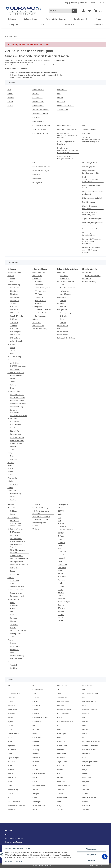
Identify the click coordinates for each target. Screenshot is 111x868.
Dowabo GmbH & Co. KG (66, 722)
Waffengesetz (37, 183)
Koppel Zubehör (65, 294)
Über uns (83, 3)
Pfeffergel (39, 294)
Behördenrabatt (38, 121)
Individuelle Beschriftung (66, 338)
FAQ (34, 163)
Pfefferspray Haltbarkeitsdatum (89, 234)
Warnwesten (15, 649)
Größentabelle (37, 97)
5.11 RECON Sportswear (18, 366)
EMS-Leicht (64, 316)
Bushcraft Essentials (65, 530)
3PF (9, 690)
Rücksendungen (38, 105)
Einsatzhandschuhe (17, 437)
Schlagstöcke (62, 310)
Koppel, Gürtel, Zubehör (66, 282)
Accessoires (12, 491)
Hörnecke (61, 555)
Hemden (11, 462)
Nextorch (13, 618)
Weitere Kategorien (17, 341)
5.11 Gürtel (14, 307)
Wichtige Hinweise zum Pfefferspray (90, 207)
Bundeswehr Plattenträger (15, 411)
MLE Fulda (61, 766)
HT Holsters (12, 750)
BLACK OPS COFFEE (89, 702)
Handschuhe (12, 419)
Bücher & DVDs (63, 335)
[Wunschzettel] (89, 11)
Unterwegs (11, 640)
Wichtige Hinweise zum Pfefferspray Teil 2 (90, 214)
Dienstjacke (14, 294)
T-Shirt (13, 456)
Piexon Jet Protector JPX (41, 167)
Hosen (12, 279)
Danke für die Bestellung (91, 229)
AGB (59, 93)
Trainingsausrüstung (40, 329)
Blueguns (61, 706)
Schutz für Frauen (39, 272)
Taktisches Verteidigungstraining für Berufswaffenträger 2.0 (91, 140)
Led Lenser (62, 567)
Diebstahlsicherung (17, 656)
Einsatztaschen (63, 325)
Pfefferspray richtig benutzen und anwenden (93, 224)
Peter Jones (12, 778)
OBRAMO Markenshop (40, 133)
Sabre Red (61, 782)
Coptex (10, 722)
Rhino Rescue (62, 686)
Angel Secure (62, 762)
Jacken (13, 351)
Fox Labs (85, 730)
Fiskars (10, 730)
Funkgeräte (61, 304)
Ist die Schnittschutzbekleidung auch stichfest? (91, 179)
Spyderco (61, 599)
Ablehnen (91, 860)
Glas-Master (37, 738)
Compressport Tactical (90, 762)
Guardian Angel (38, 690)
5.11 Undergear (15, 332)
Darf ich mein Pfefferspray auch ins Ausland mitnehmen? (91, 241)
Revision (36, 782)
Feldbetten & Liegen (17, 407)
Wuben (13, 602)
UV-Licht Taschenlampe (19, 631)
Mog (34, 686)
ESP (34, 726)
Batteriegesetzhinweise (66, 105)
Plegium (60, 778)
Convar (60, 718)
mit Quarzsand (15, 422)
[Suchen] (60, 11)
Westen (10, 472)
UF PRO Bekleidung (14, 357)
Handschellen (62, 297)
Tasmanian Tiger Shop (40, 129)
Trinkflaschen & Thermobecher (16, 525)
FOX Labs (61, 542)
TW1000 (61, 611)
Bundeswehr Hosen (17, 394)
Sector (10, 786)
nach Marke (14, 484)
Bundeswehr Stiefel (17, 401)
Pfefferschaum (40, 291)
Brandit (35, 710)
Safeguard (86, 782)
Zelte (12, 584)
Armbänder (14, 665)
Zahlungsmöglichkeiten (41, 109)
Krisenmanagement (39, 523)
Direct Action (37, 722)
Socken (10, 487)
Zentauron (86, 810)
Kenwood (61, 558)
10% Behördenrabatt (89, 129)
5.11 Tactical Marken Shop (41, 125)
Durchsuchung (15, 434)
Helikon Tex (12, 344)
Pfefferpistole (37, 307)
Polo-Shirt (14, 459)
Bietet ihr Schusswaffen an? (67, 129)
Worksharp (11, 810)
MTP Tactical (62, 577)
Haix (60, 549)
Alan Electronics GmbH (90, 694)
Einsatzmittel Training (40, 508)
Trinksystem (14, 574)
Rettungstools (15, 646)
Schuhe (10, 481)
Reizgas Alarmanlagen (93, 275)
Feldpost (36, 93)
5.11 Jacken (14, 310)
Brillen (12, 497)
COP (84, 718)
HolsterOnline (62, 746)
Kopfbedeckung (16, 494)
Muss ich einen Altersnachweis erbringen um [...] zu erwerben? (68, 150)
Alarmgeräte (87, 279)
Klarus (12, 609)
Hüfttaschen (15, 568)
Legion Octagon (13, 758)
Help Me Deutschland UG (91, 742)
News (84, 125)
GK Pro (60, 546)
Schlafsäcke (14, 581)
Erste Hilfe (61, 272)
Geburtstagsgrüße (89, 167)
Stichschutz (14, 431)
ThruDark (86, 790)
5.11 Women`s (15, 313)
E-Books (36, 526)
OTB (59, 774)
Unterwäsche (12, 478)
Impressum (9, 861)
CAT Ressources (63, 714)
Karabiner (14, 668)
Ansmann (36, 698)
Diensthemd (14, 300)
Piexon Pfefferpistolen (43, 310)
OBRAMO (61, 511)
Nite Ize (61, 583)
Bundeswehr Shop (14, 391)
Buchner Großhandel (65, 710)
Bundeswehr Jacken (17, 398)
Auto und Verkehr (16, 659)
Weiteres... (11, 662)
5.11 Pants (14, 325)
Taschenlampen (13, 599)
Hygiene (13, 643)
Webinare (36, 529)
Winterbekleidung (14, 360)
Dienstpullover (15, 297)
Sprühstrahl (39, 285)
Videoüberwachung (89, 282)
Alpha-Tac (11, 698)
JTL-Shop (99, 865)
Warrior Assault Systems (16, 806)
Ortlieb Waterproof (39, 774)
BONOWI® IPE (12, 710)
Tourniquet (64, 275)
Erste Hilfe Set (65, 279)
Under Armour (15, 369)
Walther (13, 627)
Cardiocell (11, 714)
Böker (84, 706)
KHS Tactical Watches (90, 750)
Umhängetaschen (16, 562)
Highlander (62, 552)
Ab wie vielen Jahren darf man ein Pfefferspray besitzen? (91, 250)
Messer (13, 514)
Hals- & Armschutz (17, 376)
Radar (10, 782)
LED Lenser (14, 615)
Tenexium (61, 790)
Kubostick (36, 754)
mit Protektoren (16, 425)
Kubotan (36, 319)
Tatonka (61, 605)
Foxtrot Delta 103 (14, 734)
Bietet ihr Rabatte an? (65, 125)
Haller (10, 742)
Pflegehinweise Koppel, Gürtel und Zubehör (93, 193)
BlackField (11, 706)
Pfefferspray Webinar (90, 163)
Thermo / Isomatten (17, 587)
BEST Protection (63, 702)
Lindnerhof (61, 758)
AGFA (59, 694)
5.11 (59, 517)
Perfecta (61, 593)
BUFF (10, 686)
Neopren (13, 447)
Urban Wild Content (89, 798)
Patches (13, 500)
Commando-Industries (40, 718)
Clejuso (10, 718)
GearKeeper (61, 734)
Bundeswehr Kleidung (18, 404)
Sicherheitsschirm (39, 786)
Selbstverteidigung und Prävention (41, 512)
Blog (66, 3)
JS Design (36, 750)
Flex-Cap (36, 730)
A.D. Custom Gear (14, 694)
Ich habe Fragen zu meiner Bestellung (67, 143)
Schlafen (11, 577)
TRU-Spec (62, 608)
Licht (12, 653)
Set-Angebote (63, 505)
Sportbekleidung (13, 363)
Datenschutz (19, 861)
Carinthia (36, 714)
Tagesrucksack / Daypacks (16, 546)
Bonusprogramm (38, 89)
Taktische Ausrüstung (15, 590)
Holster (60, 329)
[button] (83, 11)
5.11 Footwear (15, 335)
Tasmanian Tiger (16, 538)
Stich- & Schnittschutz (16, 372)
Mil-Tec (61, 574)
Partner (93, 3)
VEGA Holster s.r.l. (14, 802)
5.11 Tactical (12, 304)
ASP (60, 520)
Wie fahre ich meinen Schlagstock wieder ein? (66, 158)
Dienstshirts (14, 288)
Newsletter (36, 117)
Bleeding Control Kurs (43, 520)
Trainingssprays (41, 300)
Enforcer (61, 536)
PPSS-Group (87, 778)
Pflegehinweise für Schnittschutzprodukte (90, 172)
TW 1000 (85, 794)
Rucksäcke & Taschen (15, 529)
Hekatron (36, 742)
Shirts (12, 282)
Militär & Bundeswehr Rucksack (18, 551)
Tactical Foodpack (64, 786)
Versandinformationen (40, 113)
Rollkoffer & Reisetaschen (19, 565)
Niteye (60, 589)
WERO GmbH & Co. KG (40, 806)
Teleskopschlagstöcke (68, 313)
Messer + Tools (13, 508)
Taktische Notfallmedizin (41, 516)
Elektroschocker (38, 325)
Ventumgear (37, 802)
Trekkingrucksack (16, 555)
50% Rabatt (86, 133)
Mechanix (36, 762)
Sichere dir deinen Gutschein (92, 198)
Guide (59, 738)
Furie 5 (35, 734)
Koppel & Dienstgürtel (68, 288)
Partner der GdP (38, 101)
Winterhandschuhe (17, 440)
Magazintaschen (16, 593)
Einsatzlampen (63, 332)
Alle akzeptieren (91, 849)
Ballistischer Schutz (15, 272)
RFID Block (14, 535)
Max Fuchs (62, 571)
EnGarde (11, 726)
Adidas (35, 694)
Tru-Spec (36, 794)
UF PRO (10, 798)
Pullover (13, 385)
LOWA (84, 758)
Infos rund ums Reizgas (41, 171)
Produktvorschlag (89, 202)
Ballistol (61, 524)
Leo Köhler (36, 758)
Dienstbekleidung (14, 285)
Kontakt (74, 3)
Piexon (60, 596)
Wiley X (61, 621)
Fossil (59, 730)
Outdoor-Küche (13, 517)
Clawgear (11, 275)
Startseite (32, 75)
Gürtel (62, 285)
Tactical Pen (37, 322)
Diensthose (14, 291)
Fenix (12, 612)
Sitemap (60, 97)
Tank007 (85, 786)
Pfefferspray (37, 179)
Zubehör (13, 450)
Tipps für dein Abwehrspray (92, 219)
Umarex (61, 614)
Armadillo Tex (62, 698)
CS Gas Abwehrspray (40, 316)
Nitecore (13, 621)
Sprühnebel (39, 282)
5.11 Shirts (14, 319)
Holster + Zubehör (41, 313)
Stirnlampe (14, 624)
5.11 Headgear (15, 338)
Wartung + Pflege (16, 634)
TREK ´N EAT (12, 794)
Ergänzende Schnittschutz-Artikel (92, 187)
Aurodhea (11, 702)
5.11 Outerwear (15, 329)
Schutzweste (37, 275)
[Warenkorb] (99, 11)
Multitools (14, 511)
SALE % (101, 3)
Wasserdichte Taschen (18, 542)
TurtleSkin (61, 794)
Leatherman (62, 564)
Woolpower (86, 806)
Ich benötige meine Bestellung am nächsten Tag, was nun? (68, 136)
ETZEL (60, 726)
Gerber (85, 734)
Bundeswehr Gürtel (17, 596)
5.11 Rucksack (15, 532)
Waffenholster (65, 291)
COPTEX (61, 533)
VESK (59, 802)
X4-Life (60, 810)
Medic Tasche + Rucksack (19, 559)
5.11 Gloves (14, 322)
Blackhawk (62, 527)
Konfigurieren (91, 855)
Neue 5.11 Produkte (17, 316)
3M (58, 690)
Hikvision (36, 746)
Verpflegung (15, 520)
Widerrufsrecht (63, 109)
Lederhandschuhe (17, 444)
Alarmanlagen (87, 272)
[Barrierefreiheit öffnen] (105, 857)
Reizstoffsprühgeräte (43, 288)
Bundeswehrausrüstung (19, 415)
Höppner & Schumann (90, 746)
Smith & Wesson (88, 686)
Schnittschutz (15, 428)
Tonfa (62, 319)
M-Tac (10, 766)
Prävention (36, 175)
